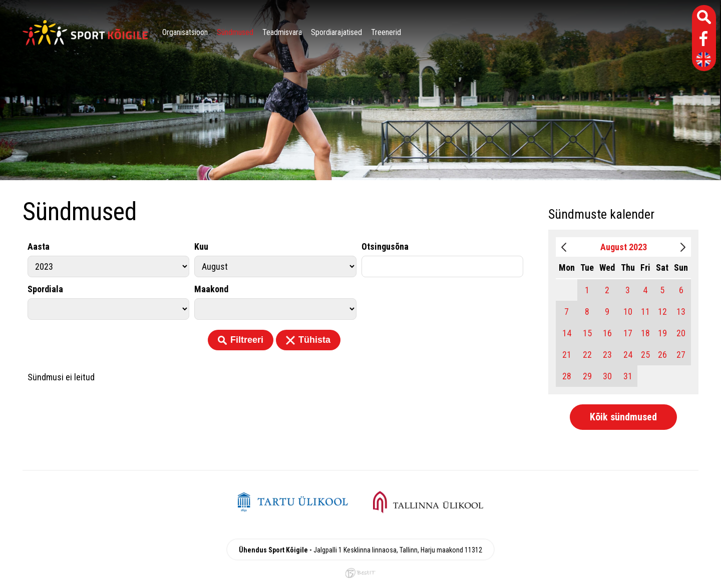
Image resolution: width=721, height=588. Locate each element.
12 (662, 312)
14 (567, 333)
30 (607, 376)
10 (628, 312)
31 (628, 376)
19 (662, 333)
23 (607, 355)
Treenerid (386, 32)
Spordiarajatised (336, 32)
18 (645, 333)
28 (567, 376)
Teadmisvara (282, 32)
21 (567, 355)
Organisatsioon (185, 32)
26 (662, 355)
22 (587, 355)
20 (681, 333)
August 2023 (624, 247)
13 (681, 312)
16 (607, 333)
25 (645, 355)
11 (645, 312)
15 (587, 333)
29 (587, 376)
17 (628, 333)
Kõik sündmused (623, 417)
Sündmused (235, 32)
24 (628, 355)
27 (681, 355)
